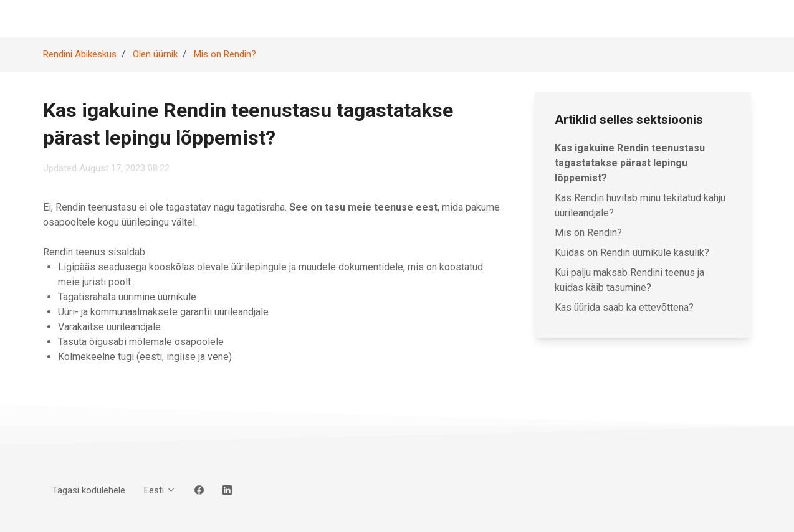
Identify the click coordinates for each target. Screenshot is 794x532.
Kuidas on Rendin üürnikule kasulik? (632, 253)
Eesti (160, 490)
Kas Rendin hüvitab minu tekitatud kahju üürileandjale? (640, 205)
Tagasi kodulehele (89, 490)
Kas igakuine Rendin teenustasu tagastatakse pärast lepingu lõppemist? (630, 163)
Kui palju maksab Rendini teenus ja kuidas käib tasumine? (629, 280)
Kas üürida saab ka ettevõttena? (624, 307)
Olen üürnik (155, 54)
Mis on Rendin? (225, 54)
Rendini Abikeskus (80, 54)
